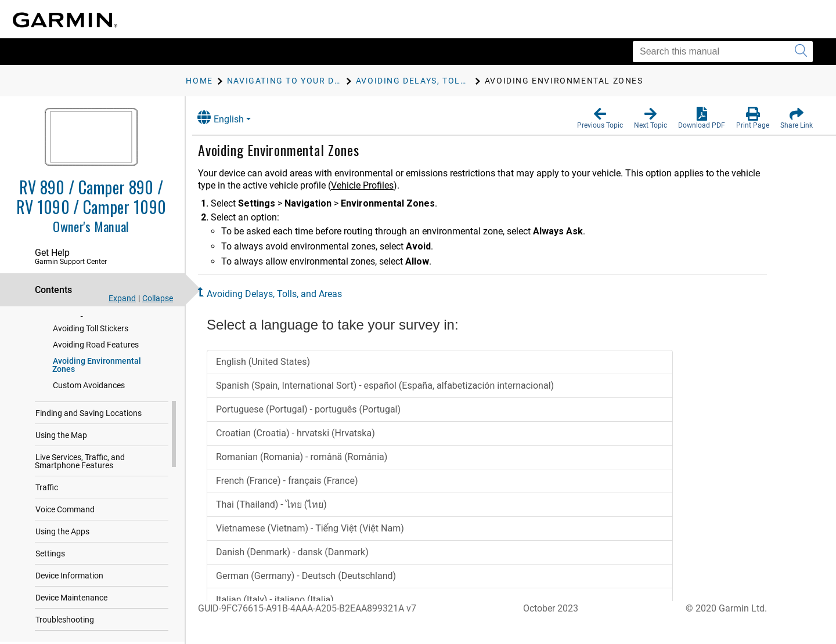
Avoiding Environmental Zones (97, 407)
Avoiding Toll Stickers (91, 370)
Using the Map (61, 477)
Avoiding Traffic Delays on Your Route (108, 334)
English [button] (229, 117)
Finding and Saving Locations (89, 455)
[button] (600, 118)
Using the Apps (62, 573)
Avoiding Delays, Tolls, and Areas (283, 294)
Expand (122, 298)
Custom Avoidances (89, 427)
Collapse (158, 298)
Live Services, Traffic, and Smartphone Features (80, 503)
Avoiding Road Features (96, 386)
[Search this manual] (723, 52)
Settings (50, 595)
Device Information (69, 617)
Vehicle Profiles (371, 185)
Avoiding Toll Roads (88, 354)
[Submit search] (801, 52)
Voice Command (65, 551)
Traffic (47, 529)
